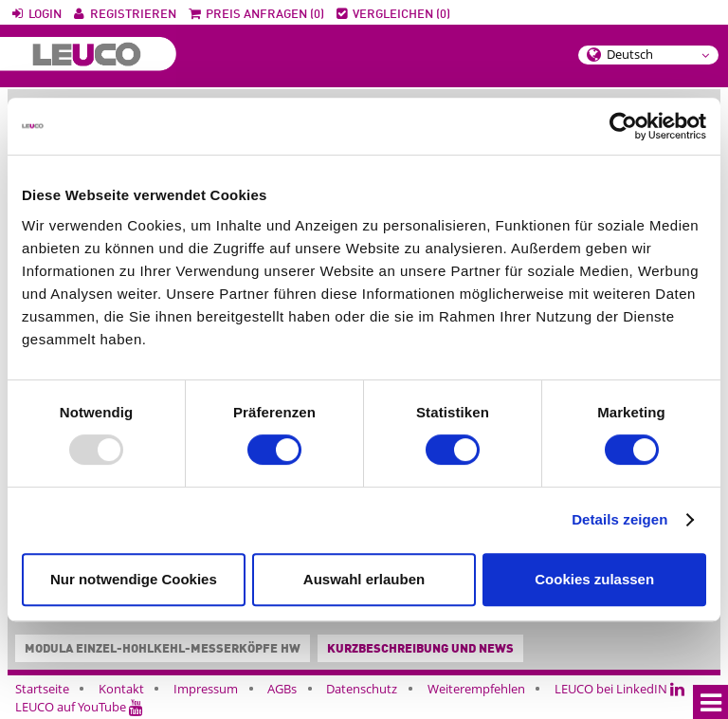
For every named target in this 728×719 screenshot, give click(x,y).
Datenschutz (362, 689)
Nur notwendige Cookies (134, 579)
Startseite (42, 689)
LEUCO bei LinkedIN (619, 689)
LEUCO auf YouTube (79, 707)
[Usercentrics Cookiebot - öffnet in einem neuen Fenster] (623, 126)
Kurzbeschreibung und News (420, 649)
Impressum (206, 689)
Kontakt (121, 689)
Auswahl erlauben (364, 579)
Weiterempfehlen (476, 689)
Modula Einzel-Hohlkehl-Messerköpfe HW (159, 650)
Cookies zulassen (594, 579)
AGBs (282, 689)
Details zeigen (619, 519)
